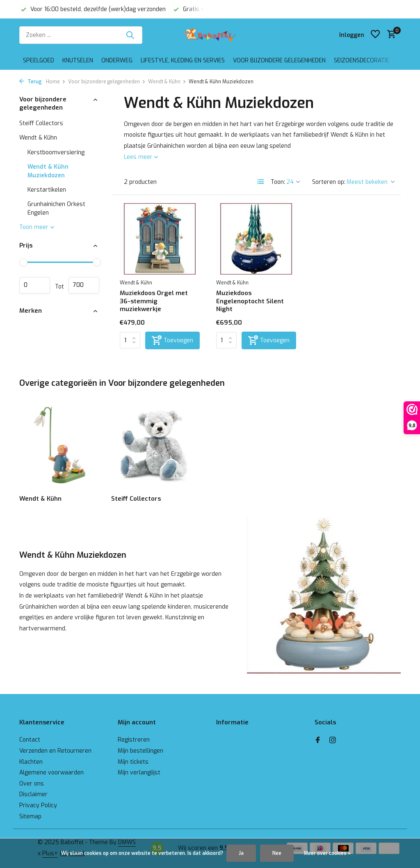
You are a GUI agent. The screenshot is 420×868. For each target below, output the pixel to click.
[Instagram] (333, 741)
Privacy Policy (38, 805)
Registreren (134, 740)
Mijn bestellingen (140, 751)
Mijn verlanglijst (139, 773)
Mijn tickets (133, 762)
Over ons (32, 784)
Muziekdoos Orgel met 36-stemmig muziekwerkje (154, 301)
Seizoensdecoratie (362, 61)
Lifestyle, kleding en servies (183, 61)
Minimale (35, 285)
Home (56, 82)
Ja (241, 853)
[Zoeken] (81, 35)
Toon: (278, 182)
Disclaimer (33, 794)
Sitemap (30, 816)
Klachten (31, 762)
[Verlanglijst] (375, 35)
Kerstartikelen (47, 190)
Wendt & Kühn (167, 82)
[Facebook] (318, 741)
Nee (277, 853)
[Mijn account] (352, 35)
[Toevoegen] (172, 340)
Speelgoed (39, 61)
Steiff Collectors (41, 123)
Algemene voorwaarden (51, 773)
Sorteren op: (329, 182)
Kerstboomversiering (56, 152)
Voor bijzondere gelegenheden (279, 61)
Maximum (84, 285)
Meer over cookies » (327, 853)
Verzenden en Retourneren (55, 751)
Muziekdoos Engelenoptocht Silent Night (250, 301)
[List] (261, 182)
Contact (30, 740)
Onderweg (117, 61)
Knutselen (78, 61)
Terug (31, 82)
